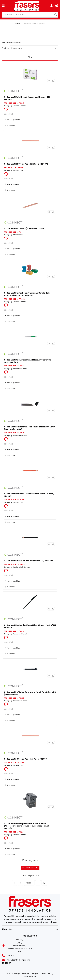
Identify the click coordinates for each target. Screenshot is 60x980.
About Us (7, 929)
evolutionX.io (30, 976)
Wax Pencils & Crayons (21, 567)
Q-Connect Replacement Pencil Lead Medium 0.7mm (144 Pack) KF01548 (29, 428)
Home (17, 24)
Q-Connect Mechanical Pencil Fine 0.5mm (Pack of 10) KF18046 (30, 626)
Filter (30, 57)
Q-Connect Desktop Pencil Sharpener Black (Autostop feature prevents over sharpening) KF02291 (26, 826)
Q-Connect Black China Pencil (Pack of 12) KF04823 (28, 561)
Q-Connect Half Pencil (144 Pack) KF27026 (24, 228)
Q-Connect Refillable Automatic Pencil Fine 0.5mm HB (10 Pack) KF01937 (30, 693)
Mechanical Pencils (20, 369)
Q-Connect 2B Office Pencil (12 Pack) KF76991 (26, 759)
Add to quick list (12, 120)
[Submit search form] (56, 15)
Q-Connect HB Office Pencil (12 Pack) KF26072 (26, 164)
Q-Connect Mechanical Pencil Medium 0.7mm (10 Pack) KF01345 (28, 361)
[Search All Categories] (30, 15)
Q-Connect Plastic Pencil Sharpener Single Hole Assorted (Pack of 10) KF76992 (27, 294)
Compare (9, 126)
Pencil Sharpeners (19, 106)
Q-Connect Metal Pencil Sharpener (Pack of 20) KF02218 (27, 98)
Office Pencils (18, 170)
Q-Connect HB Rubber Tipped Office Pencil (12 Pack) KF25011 (29, 495)
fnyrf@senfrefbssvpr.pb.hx (19, 960)
